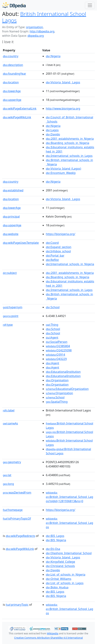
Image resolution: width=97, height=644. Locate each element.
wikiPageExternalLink (20, 109)
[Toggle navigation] (90, 5)
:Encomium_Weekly (61, 173)
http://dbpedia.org (42, 31)
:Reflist (52, 260)
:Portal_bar (55, 256)
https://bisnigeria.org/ (61, 234)
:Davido (53, 134)
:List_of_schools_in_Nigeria (66, 575)
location (11, 82)
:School (53, 307)
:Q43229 (56, 359)
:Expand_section (59, 247)
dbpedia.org (36, 36)
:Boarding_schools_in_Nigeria (68, 143)
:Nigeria (53, 56)
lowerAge (12, 91)
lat (7, 475)
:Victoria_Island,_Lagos (63, 82)
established (13, 190)
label (9, 410)
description (13, 65)
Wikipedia (53, 633)
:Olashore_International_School (69, 553)
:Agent (52, 338)
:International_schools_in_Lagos (69, 156)
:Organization (59, 393)
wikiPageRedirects (20, 536)
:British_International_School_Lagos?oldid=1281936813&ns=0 (69, 497)
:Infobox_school (58, 251)
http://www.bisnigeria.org (63, 109)
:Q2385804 (58, 346)
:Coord (52, 243)
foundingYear (14, 74)
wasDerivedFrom (17, 493)
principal (11, 217)
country (11, 56)
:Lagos (52, 130)
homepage (13, 510)
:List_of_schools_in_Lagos (65, 583)
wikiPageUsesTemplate (21, 243)
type (8, 325)
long (8, 484)
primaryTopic (17, 605)
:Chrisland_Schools (60, 566)
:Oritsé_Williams (59, 579)
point (11, 316)
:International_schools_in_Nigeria (70, 264)
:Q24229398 (59, 350)
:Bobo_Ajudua (57, 587)
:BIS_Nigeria (56, 540)
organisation (34, 27)
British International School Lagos (44, 17)
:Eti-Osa (53, 549)
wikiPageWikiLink (17, 117)
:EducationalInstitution (63, 372)
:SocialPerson (57, 342)
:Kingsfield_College (60, 562)
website (11, 234)
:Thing (52, 325)
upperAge (12, 100)
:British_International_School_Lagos (69, 523)
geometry (12, 462)
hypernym (13, 307)
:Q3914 (55, 355)
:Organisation (57, 380)
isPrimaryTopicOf (17, 519)
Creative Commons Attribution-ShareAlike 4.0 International (48, 638)
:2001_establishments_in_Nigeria (70, 139)
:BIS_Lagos (55, 536)
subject (10, 273)
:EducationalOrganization (67, 389)
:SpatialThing (57, 402)
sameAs (10, 423)
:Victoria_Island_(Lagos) (63, 169)
